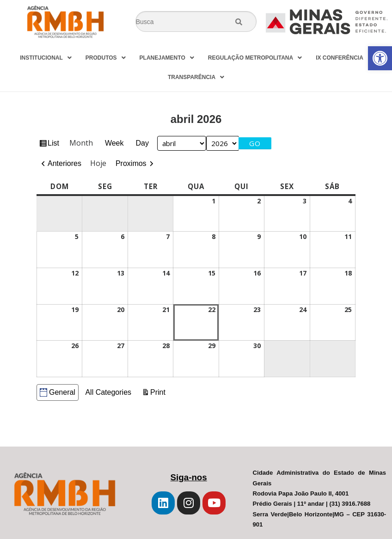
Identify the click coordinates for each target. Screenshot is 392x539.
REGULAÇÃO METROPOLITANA (255, 58)
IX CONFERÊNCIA (344, 58)
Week (114, 143)
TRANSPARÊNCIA (196, 77)
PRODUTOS (106, 58)
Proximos (131, 163)
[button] (380, 58)
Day (142, 143)
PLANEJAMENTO (167, 58)
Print (159, 391)
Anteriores (64, 163)
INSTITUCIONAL (46, 58)
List (55, 144)
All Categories (108, 392)
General (58, 392)
